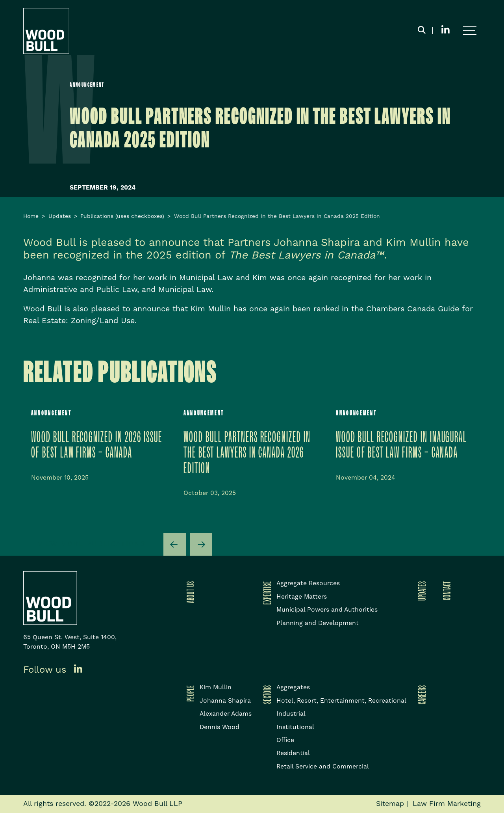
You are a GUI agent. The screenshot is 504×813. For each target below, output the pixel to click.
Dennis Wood (220, 727)
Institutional (295, 727)
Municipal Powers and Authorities (327, 610)
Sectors (266, 694)
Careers (421, 695)
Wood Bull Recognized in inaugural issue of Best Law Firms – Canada (401, 445)
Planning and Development (318, 623)
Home (31, 216)
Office (285, 740)
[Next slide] (201, 544)
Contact (445, 591)
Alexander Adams (226, 714)
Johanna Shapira (225, 701)
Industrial (291, 714)
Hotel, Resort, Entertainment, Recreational (341, 701)
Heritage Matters (302, 597)
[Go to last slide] (175, 544)
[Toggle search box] (422, 31)
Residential (293, 753)
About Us (189, 592)
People (189, 693)
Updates (60, 216)
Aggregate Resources (308, 583)
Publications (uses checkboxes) (122, 216)
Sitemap (390, 804)
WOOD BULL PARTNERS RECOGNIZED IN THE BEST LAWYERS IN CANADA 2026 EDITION (247, 453)
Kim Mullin (216, 687)
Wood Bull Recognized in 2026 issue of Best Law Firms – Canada (97, 445)
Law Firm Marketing (447, 804)
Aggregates (293, 687)
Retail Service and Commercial (323, 766)
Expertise (266, 593)
